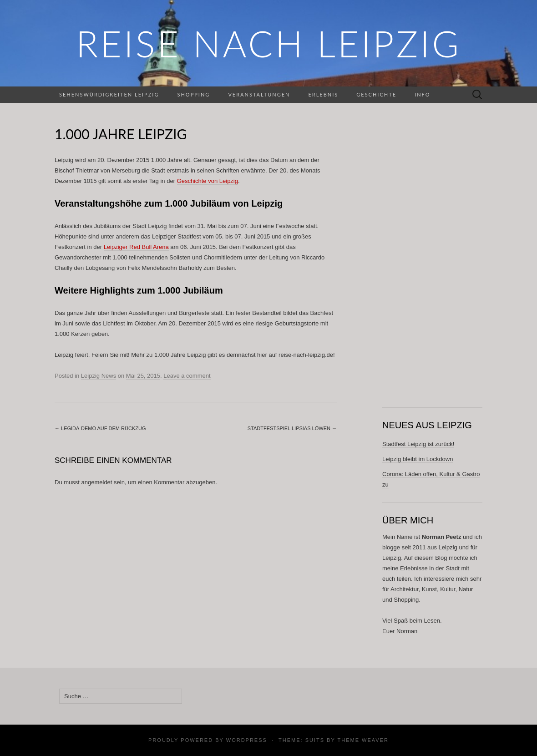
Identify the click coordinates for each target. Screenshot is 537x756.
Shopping (193, 94)
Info (422, 94)
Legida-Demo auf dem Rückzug (100, 428)
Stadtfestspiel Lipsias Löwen (292, 428)
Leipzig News (99, 376)
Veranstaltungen (259, 94)
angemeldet (97, 482)
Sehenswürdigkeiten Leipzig (109, 94)
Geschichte (376, 94)
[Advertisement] (432, 260)
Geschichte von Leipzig (208, 181)
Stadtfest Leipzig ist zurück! (418, 444)
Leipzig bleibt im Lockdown (418, 459)
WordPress (247, 740)
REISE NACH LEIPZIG (268, 43)
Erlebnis (323, 94)
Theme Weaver (363, 740)
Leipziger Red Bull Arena (136, 247)
